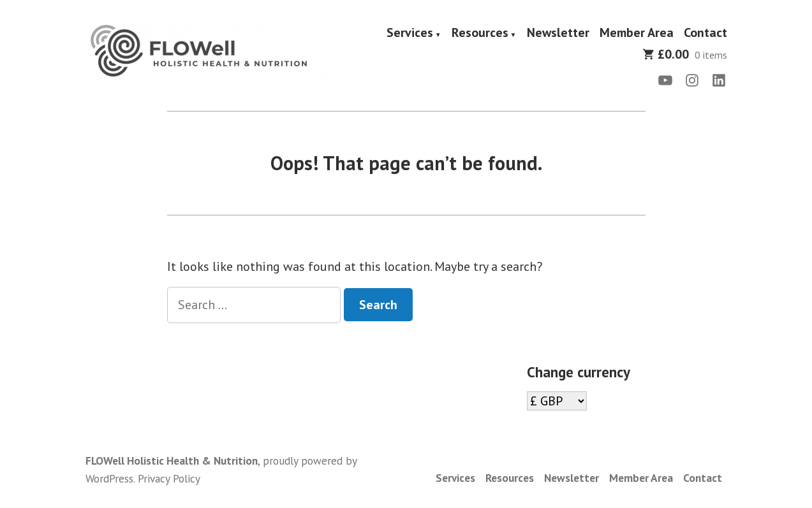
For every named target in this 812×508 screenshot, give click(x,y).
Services (410, 33)
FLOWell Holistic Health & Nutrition (172, 461)
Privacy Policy (169, 478)
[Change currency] (557, 401)
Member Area (637, 33)
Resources (480, 33)
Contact (705, 33)
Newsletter (558, 33)
